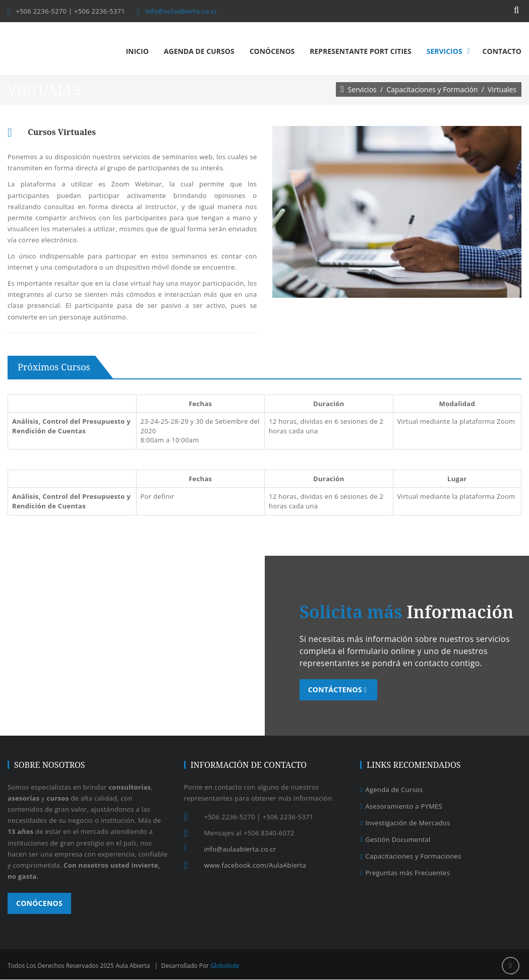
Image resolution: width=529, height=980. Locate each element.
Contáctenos (339, 690)
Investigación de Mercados (405, 823)
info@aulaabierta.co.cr (181, 11)
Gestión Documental (395, 840)
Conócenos (39, 904)
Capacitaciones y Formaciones (410, 857)
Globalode (225, 966)
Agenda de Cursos (391, 790)
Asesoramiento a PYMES (401, 807)
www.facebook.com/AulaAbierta (255, 866)
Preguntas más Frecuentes (405, 873)
